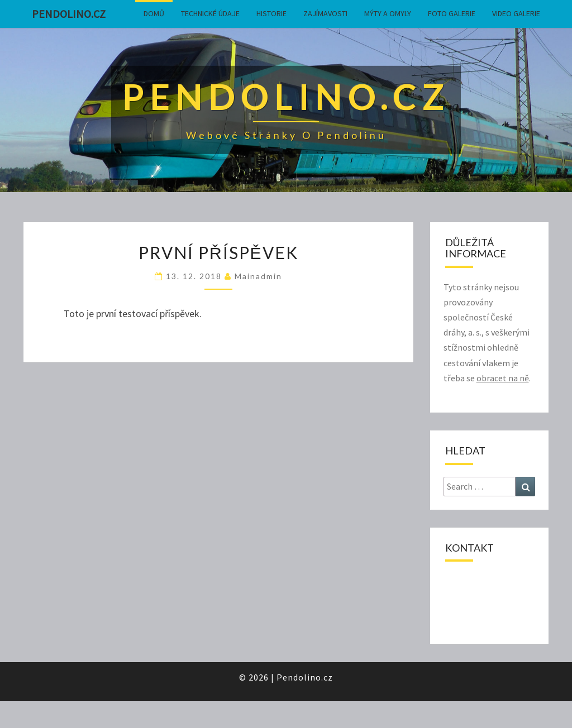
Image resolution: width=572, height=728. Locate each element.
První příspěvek (218, 252)
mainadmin (258, 276)
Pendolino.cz (69, 14)
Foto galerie (452, 13)
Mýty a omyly (388, 13)
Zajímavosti (325, 13)
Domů (154, 13)
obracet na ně (503, 378)
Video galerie (516, 13)
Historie (271, 13)
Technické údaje (210, 13)
